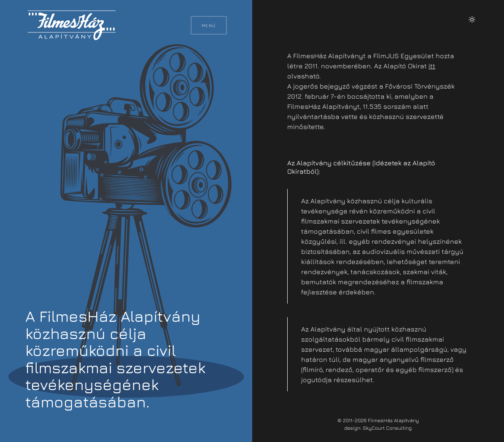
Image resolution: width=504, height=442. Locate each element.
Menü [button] (209, 25)
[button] (472, 19)
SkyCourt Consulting (387, 428)
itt (432, 66)
